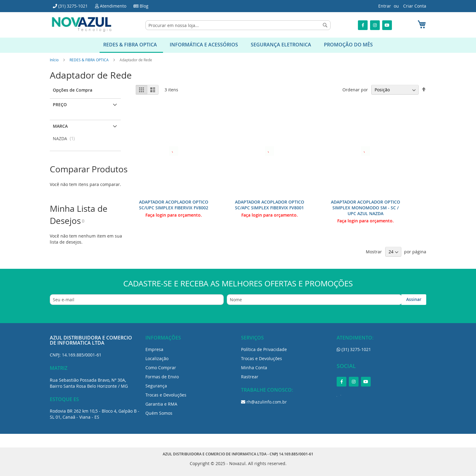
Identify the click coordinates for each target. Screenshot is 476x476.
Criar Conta (415, 6)
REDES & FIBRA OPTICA (90, 60)
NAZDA (66, 138)
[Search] (325, 25)
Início (55, 60)
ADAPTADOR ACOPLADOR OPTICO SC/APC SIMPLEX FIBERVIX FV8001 (270, 205)
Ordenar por (355, 90)
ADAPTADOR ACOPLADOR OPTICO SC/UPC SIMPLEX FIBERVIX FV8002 (174, 205)
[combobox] (238, 25)
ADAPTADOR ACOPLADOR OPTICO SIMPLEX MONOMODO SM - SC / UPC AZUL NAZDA (365, 208)
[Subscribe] (414, 300)
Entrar (385, 6)
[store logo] (82, 24)
